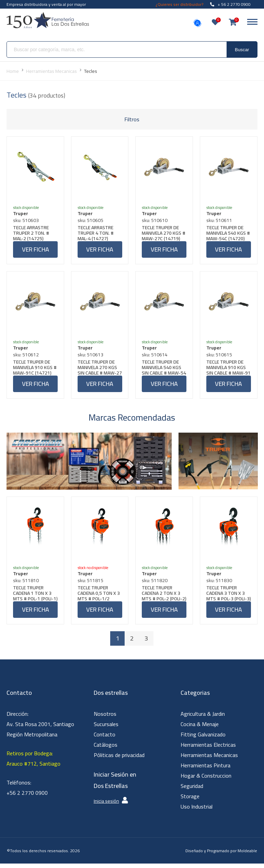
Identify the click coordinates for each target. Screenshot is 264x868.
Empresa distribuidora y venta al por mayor (46, 4)
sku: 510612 (27, 357)
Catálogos (106, 749)
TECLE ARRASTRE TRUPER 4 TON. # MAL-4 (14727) (96, 234)
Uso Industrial (197, 811)
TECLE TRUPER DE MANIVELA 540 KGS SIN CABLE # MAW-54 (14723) (162, 370)
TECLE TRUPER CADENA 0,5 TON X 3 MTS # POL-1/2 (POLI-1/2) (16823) (99, 597)
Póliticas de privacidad (119, 759)
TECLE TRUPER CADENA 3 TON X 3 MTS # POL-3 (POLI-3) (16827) (227, 597)
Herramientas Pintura (205, 770)
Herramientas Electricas (208, 749)
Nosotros (105, 718)
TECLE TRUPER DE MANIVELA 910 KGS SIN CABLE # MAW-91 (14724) (227, 370)
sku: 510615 (220, 357)
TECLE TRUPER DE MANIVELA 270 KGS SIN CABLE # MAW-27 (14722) (98, 370)
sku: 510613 (91, 357)
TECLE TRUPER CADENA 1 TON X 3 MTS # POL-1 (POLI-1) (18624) (34, 597)
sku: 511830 (220, 584)
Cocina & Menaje (200, 728)
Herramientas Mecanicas (209, 759)
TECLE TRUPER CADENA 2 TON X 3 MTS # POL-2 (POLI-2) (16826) (163, 597)
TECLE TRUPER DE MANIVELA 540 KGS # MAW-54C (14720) (228, 234)
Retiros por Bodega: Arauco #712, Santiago (33, 763)
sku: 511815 (91, 584)
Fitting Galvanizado (203, 739)
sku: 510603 (27, 221)
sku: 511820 (155, 584)
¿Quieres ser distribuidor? (180, 4)
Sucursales (106, 728)
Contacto (105, 739)
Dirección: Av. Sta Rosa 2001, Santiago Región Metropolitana (40, 728)
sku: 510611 (220, 221)
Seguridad (192, 790)
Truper (21, 214)
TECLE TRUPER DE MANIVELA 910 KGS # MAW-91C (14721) (35, 370)
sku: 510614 (155, 357)
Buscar (242, 50)
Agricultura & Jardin (203, 718)
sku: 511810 (27, 584)
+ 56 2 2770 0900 (230, 4)
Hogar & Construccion (206, 780)
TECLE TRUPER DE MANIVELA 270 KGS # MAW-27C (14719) (164, 234)
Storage (190, 801)
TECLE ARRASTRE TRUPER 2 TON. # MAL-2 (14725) (32, 234)
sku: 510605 (91, 221)
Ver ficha (36, 250)
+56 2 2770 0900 (27, 797)
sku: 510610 (155, 221)
